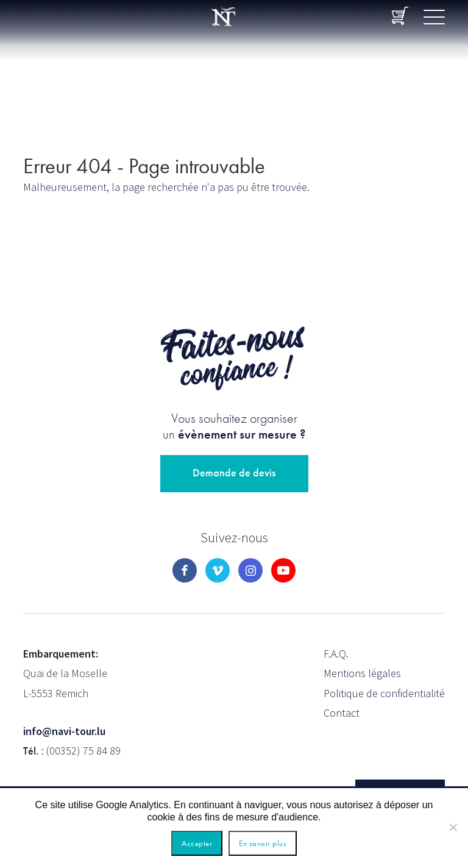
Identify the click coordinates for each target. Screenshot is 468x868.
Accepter (197, 843)
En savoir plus (263, 843)
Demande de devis (234, 472)
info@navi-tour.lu (64, 731)
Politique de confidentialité (384, 693)
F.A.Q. (336, 654)
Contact (342, 713)
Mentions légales (362, 673)
